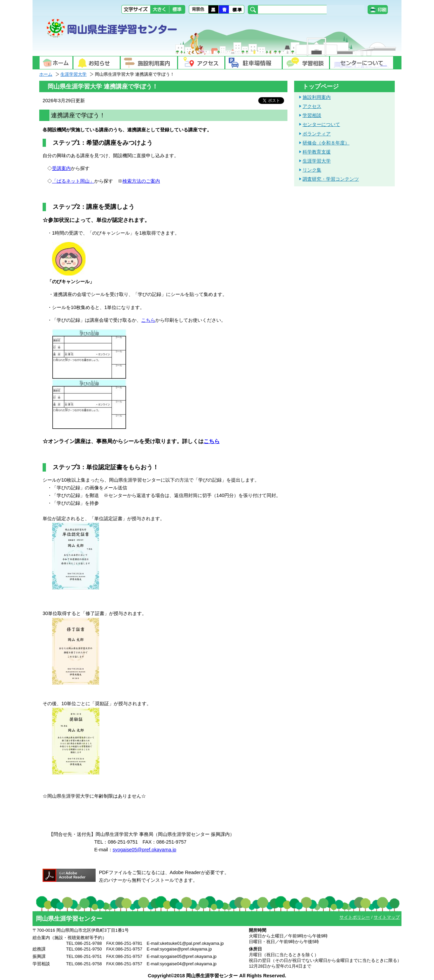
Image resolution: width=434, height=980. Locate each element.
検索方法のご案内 (141, 181)
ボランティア (317, 134)
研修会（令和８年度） (326, 143)
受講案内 (61, 168)
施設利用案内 (317, 97)
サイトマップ (387, 917)
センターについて (321, 124)
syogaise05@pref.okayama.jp (145, 850)
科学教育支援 (317, 152)
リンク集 (312, 170)
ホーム (46, 74)
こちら (148, 320)
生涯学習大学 (73, 74)
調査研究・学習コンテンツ (331, 179)
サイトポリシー (355, 917)
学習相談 (312, 115)
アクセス (312, 106)
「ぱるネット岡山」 (73, 181)
